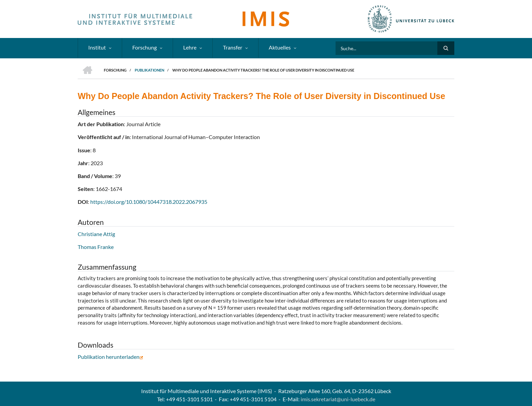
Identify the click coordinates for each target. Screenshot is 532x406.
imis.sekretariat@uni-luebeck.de (338, 399)
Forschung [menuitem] (145, 47)
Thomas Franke (96, 247)
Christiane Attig (96, 234)
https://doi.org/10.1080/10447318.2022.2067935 (149, 202)
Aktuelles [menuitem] (280, 47)
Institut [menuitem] (97, 47)
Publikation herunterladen (110, 357)
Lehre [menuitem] (190, 47)
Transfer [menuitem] (233, 47)
